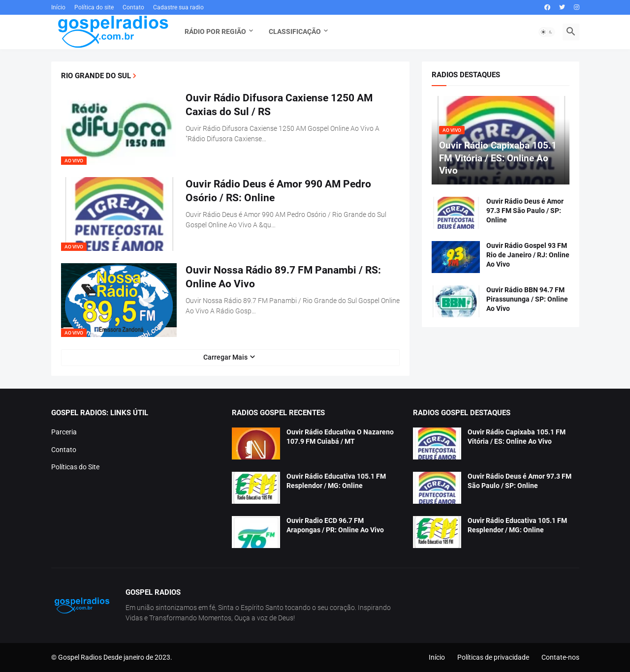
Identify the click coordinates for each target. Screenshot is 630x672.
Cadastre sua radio (178, 7)
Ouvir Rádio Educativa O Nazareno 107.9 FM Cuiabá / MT (340, 437)
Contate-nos (560, 657)
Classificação (295, 31)
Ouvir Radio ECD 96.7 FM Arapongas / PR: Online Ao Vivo (335, 525)
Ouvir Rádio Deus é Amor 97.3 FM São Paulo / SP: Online (525, 211)
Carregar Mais (225, 357)
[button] (547, 32)
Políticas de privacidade (493, 657)
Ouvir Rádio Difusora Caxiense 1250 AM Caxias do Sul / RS (279, 105)
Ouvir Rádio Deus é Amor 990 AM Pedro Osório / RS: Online (278, 191)
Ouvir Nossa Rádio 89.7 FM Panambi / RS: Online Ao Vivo (283, 277)
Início (58, 7)
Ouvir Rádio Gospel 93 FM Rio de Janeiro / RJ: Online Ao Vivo (528, 255)
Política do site (94, 7)
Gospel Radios (80, 657)
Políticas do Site (75, 467)
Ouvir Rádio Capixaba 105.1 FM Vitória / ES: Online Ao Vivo (517, 437)
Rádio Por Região (215, 31)
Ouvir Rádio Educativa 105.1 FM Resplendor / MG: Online (336, 481)
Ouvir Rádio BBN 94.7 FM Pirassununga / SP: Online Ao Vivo (527, 299)
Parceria (64, 432)
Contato (133, 7)
